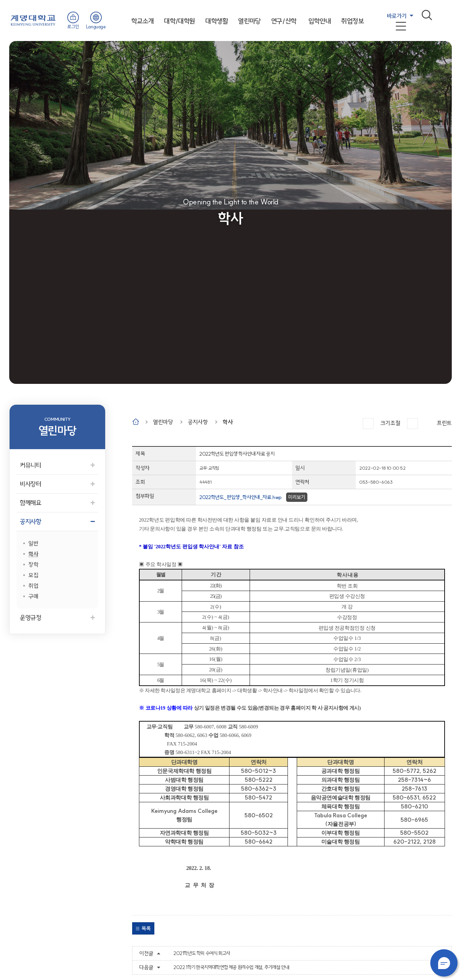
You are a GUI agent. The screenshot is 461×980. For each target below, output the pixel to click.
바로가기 (397, 16)
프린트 (444, 423)
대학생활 (216, 21)
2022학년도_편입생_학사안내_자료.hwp (241, 497)
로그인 (73, 27)
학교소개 (142, 21)
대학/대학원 (179, 21)
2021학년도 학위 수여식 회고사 (202, 953)
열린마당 (249, 21)
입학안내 (320, 21)
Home (136, 422)
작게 (413, 424)
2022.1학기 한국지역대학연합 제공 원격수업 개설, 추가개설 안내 (231, 967)
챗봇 (444, 963)
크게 (368, 424)
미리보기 (297, 497)
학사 (228, 422)
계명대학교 (33, 20)
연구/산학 (284, 21)
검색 (427, 15)
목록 (146, 928)
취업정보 (352, 21)
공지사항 (198, 422)
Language (96, 27)
